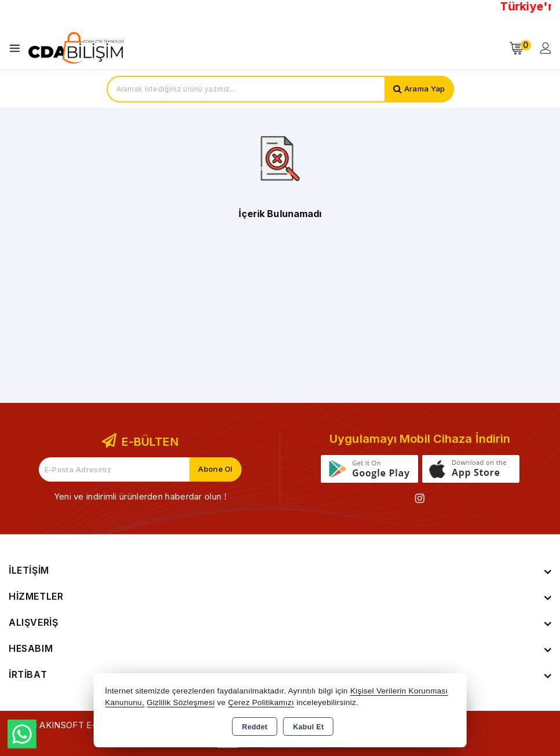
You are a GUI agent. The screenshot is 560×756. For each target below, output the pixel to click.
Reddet (255, 727)
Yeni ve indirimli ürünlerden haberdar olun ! (140, 496)
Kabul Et (308, 727)
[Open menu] (18, 48)
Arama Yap (425, 89)
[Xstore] (76, 48)
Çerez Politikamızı (261, 702)
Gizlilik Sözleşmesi (180, 702)
